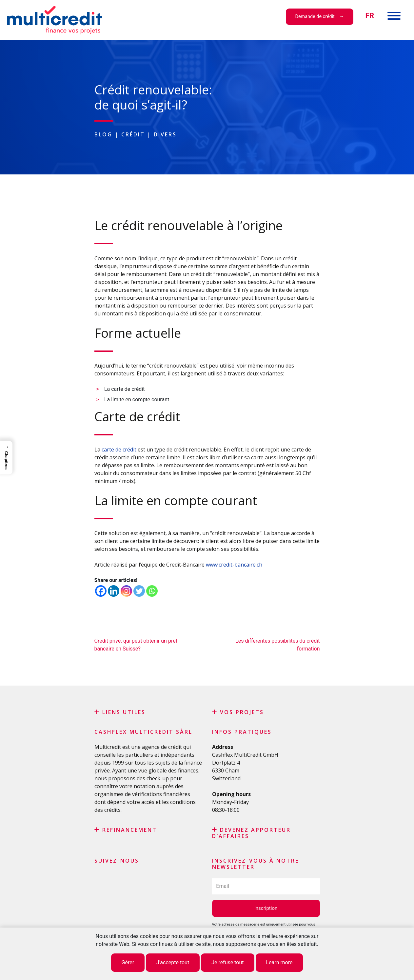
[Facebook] (101, 591)
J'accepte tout (173, 962)
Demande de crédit (315, 17)
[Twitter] (139, 591)
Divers (165, 134)
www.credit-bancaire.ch (234, 565)
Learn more (279, 962)
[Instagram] (126, 591)
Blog (103, 134)
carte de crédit (119, 450)
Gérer (128, 962)
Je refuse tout (227, 962)
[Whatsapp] (152, 591)
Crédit (133, 134)
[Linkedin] (114, 591)
